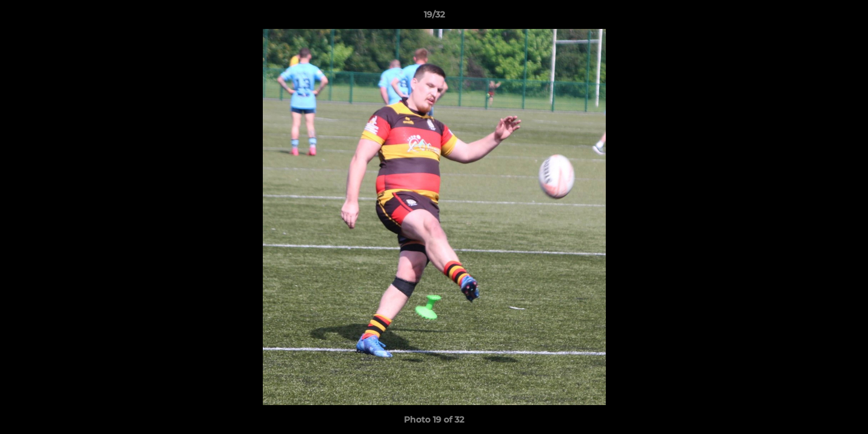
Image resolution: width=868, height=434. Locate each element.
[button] (846, 17)
